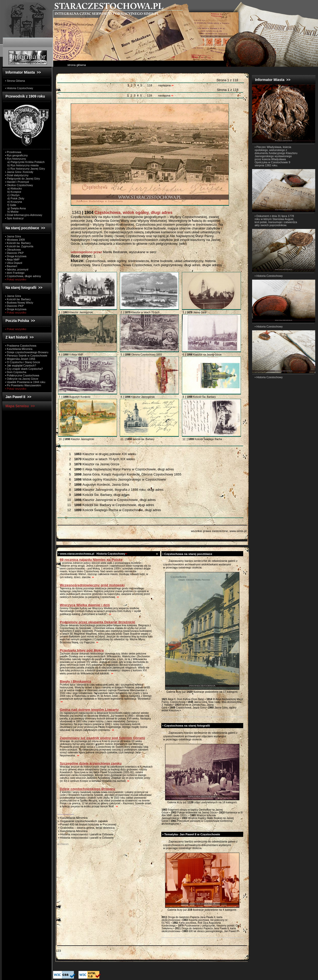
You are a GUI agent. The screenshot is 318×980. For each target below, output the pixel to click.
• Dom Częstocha (16, 372)
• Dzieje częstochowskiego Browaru (27, 352)
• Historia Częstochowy (19, 88)
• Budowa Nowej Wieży (19, 303)
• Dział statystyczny (17, 175)
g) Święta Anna (15, 208)
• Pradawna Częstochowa (21, 346)
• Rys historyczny (16, 159)
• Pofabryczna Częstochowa (22, 375)
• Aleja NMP (12, 260)
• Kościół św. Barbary (18, 243)
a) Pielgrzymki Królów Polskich (25, 162)
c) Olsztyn (12, 195)
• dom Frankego (15, 273)
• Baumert (11, 266)
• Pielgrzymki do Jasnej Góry (23, 179)
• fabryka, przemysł (17, 269)
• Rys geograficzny (16, 155)
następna (166, 85)
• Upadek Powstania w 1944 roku (25, 382)
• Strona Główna (15, 81)
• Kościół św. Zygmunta (19, 246)
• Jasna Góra (13, 236)
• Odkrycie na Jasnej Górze (22, 379)
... (144, 85)
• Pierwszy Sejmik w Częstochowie (26, 356)
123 (58, 951)
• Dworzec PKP (14, 253)
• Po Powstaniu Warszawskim (23, 385)
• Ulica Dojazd (14, 263)
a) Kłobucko (13, 188)
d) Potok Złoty (15, 198)
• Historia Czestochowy (269, 276)
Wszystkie (71, 449)
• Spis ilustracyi (14, 218)
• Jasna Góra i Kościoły (19, 172)
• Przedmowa (13, 152)
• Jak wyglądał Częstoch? (21, 365)
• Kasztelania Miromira (19, 349)
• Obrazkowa (13, 250)
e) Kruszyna (13, 202)
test (164, 561)
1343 (122, 213)
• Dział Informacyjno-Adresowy (24, 215)
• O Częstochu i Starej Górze (23, 362)
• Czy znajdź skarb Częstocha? (24, 369)
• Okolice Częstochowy (19, 185)
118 (150, 85)
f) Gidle (11, 205)
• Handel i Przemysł (17, 182)
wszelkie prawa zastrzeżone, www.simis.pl (219, 531)
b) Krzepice (13, 192)
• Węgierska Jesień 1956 (20, 359)
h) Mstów (12, 212)
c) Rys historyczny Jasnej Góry (25, 169)
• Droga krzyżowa (16, 256)
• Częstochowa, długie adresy (23, 276)
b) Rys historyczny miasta (22, 165)
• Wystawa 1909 (15, 240)
